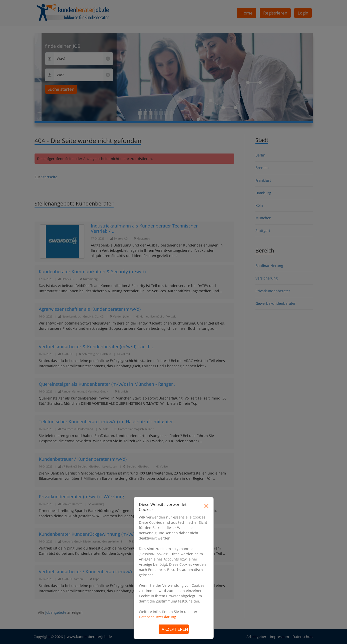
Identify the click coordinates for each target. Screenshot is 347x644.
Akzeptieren (175, 629)
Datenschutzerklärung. (158, 617)
